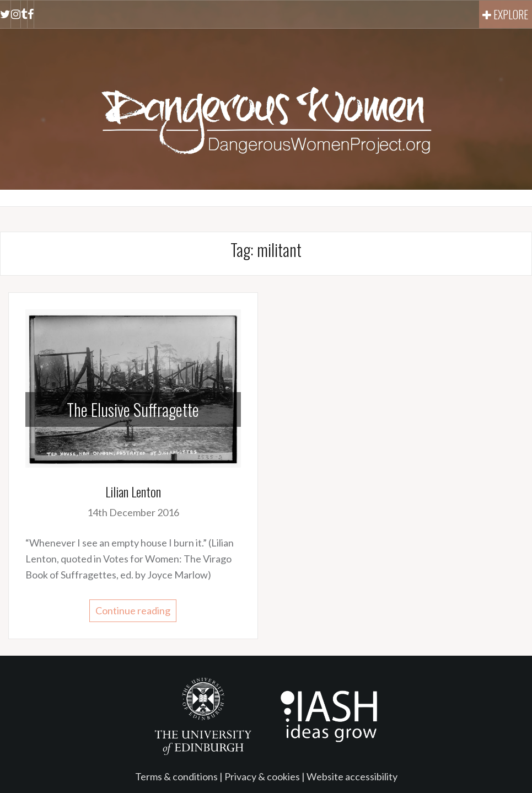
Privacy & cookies (262, 776)
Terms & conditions (176, 776)
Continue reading (133, 610)
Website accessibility (352, 776)
